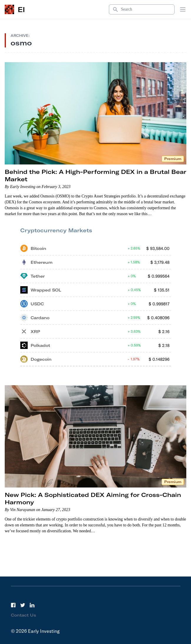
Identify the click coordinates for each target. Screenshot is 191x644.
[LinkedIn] (32, 605)
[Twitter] (23, 605)
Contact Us (24, 615)
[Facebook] (13, 605)
